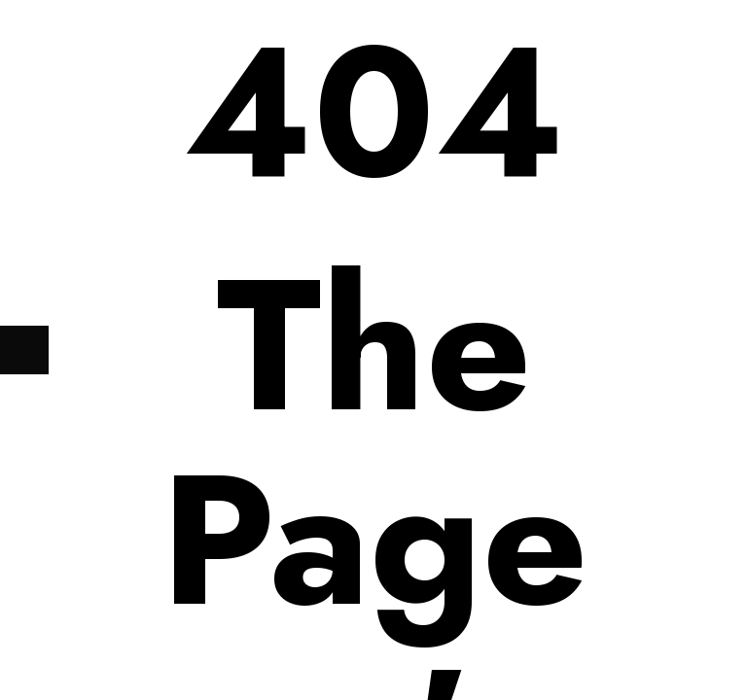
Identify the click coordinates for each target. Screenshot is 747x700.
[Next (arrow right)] (24, 350)
